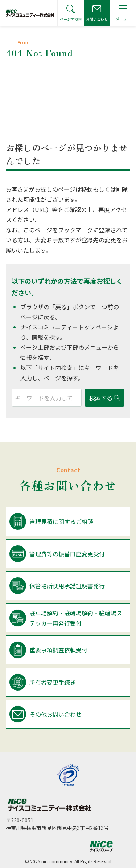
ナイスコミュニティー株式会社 (49, 805)
